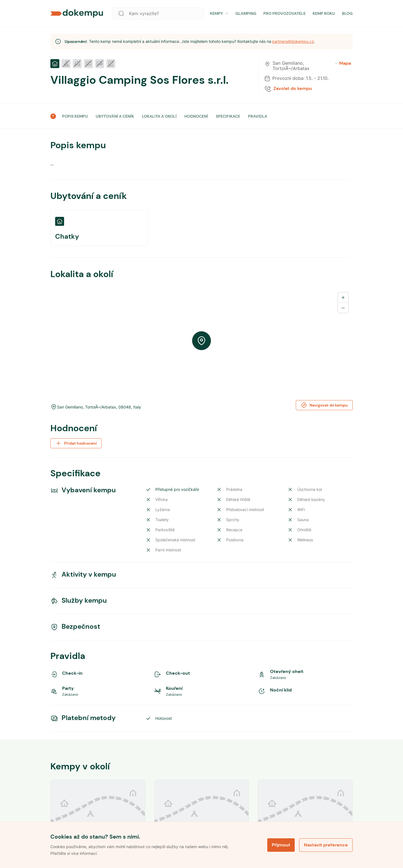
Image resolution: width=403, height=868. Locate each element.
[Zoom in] (343, 298)
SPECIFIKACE (228, 116)
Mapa (343, 63)
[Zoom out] (343, 308)
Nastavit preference (326, 845)
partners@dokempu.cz (293, 41)
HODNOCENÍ (196, 116)
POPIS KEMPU (75, 116)
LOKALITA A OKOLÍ (159, 116)
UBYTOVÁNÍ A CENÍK (115, 116)
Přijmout (281, 845)
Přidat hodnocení (76, 443)
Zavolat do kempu (293, 89)
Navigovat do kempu (324, 405)
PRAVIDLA (258, 116)
